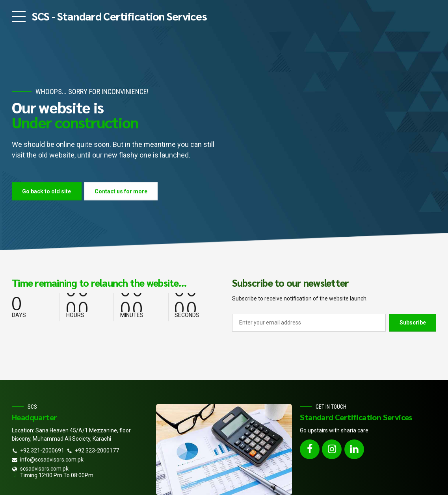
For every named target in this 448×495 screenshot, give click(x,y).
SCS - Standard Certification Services (119, 16)
